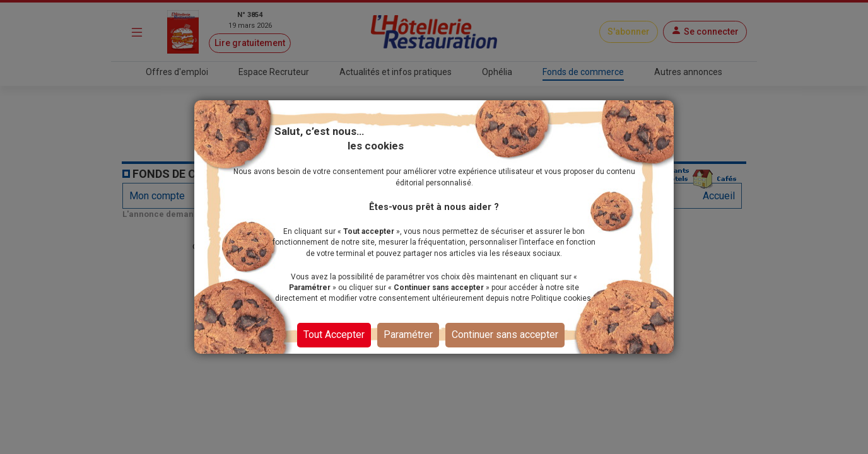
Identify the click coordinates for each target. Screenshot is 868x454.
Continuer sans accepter (505, 335)
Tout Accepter (334, 335)
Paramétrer (408, 335)
